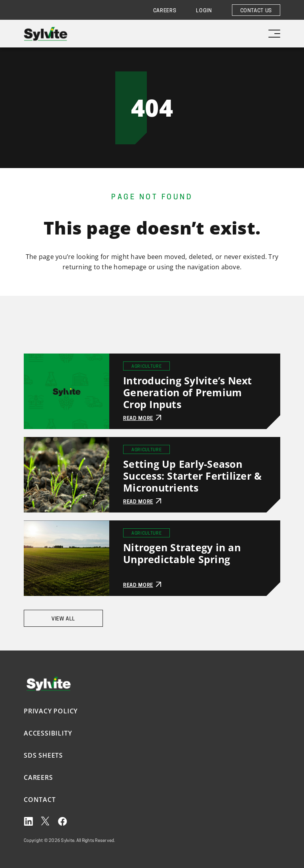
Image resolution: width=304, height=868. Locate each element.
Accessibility (48, 733)
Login (204, 11)
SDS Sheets (43, 755)
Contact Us (256, 11)
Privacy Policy (51, 711)
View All (63, 619)
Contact (40, 800)
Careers (165, 11)
